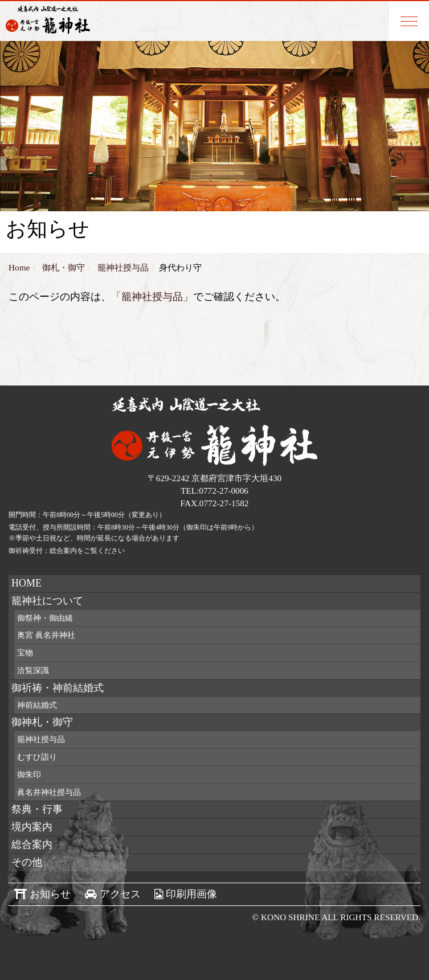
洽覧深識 (33, 671)
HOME (26, 583)
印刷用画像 (191, 894)
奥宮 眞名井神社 (46, 635)
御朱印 (29, 775)
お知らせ (50, 894)
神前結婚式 (37, 705)
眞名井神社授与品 (49, 792)
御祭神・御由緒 (45, 618)
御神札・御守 (42, 722)
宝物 (25, 653)
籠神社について (47, 601)
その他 (27, 862)
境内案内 (32, 827)
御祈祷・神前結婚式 (58, 688)
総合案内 (32, 844)
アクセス (120, 894)
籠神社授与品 (41, 739)
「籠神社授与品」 (152, 297)
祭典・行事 (37, 809)
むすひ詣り (37, 757)
